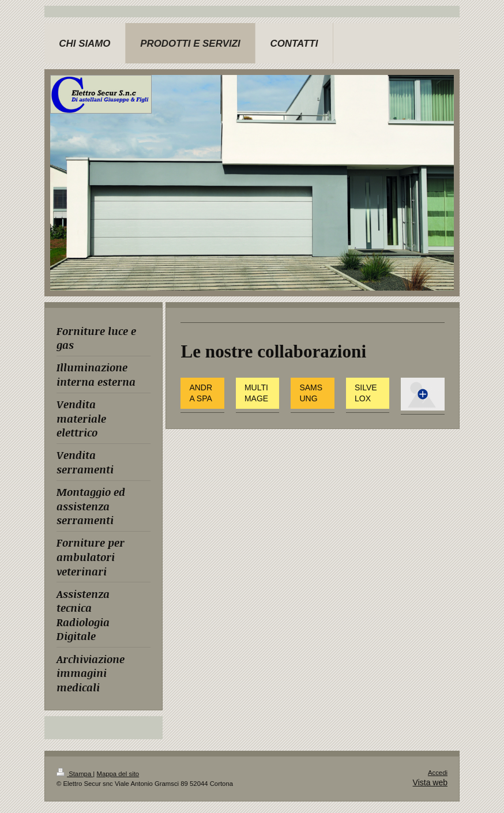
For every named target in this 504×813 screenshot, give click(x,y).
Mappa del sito (118, 774)
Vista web (430, 782)
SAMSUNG (311, 393)
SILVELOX (366, 393)
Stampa (75, 774)
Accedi (438, 773)
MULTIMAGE (256, 393)
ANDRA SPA (201, 393)
